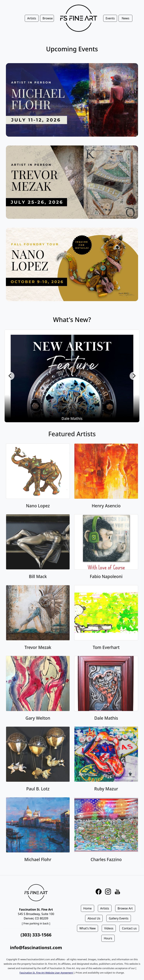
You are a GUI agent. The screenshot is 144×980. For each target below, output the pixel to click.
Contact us (129, 928)
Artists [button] (32, 18)
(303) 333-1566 (36, 935)
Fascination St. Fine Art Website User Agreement (46, 973)
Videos (109, 928)
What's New (88, 928)
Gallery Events (119, 918)
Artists (105, 908)
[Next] (134, 376)
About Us (94, 918)
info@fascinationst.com (36, 947)
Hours (108, 938)
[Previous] (10, 376)
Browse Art (125, 908)
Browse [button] (48, 18)
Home (88, 908)
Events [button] (110, 18)
